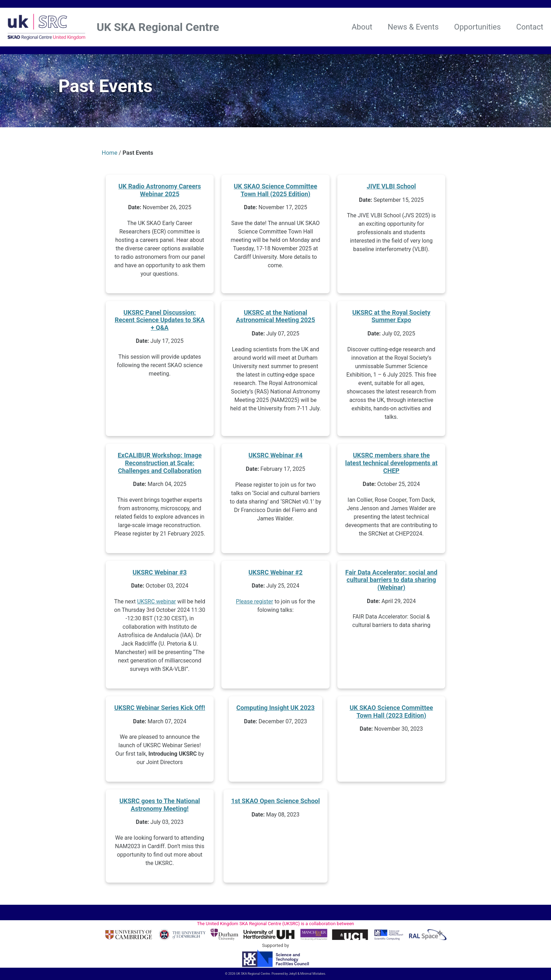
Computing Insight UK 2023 (276, 709)
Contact (530, 27)
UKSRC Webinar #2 (275, 574)
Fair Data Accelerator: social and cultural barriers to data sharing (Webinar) (391, 581)
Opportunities (477, 27)
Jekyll (293, 974)
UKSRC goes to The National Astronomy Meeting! (160, 806)
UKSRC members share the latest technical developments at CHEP (391, 465)
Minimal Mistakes (313, 974)
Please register (254, 603)
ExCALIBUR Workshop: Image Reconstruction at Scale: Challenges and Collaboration (160, 465)
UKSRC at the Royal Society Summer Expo (391, 318)
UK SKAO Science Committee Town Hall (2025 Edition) (275, 191)
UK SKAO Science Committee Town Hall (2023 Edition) (391, 713)
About (362, 27)
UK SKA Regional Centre (158, 27)
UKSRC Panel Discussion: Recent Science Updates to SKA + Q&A (160, 321)
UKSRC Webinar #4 (275, 457)
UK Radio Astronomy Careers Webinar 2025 (160, 191)
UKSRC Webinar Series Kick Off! (160, 709)
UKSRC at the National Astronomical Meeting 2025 (276, 318)
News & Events (413, 27)
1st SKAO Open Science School (276, 803)
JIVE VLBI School (391, 188)
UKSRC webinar (157, 603)
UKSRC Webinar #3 (160, 574)
